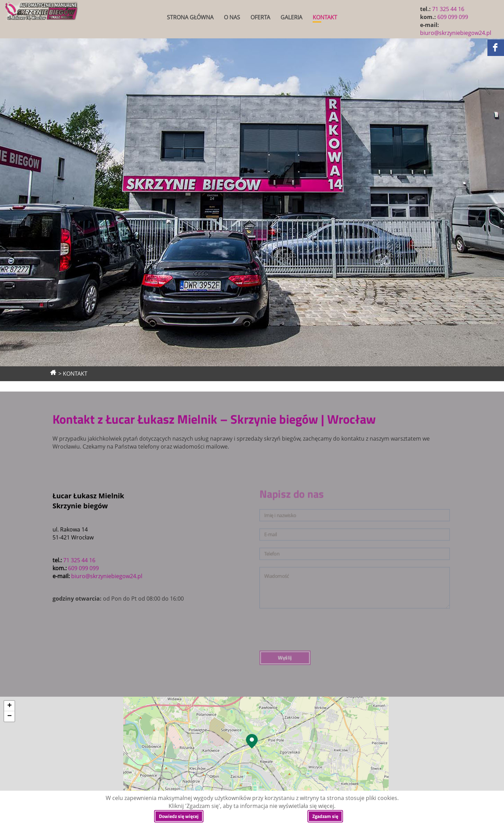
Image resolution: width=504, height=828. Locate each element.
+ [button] (9, 706)
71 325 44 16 (448, 9)
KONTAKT (325, 17)
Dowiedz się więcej (179, 816)
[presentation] (340, 597)
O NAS (232, 17)
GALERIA (291, 17)
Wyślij (331, 607)
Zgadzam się (325, 816)
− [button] (9, 716)
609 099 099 (453, 17)
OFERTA (260, 17)
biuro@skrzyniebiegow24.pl (456, 33)
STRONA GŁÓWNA (190, 17)
